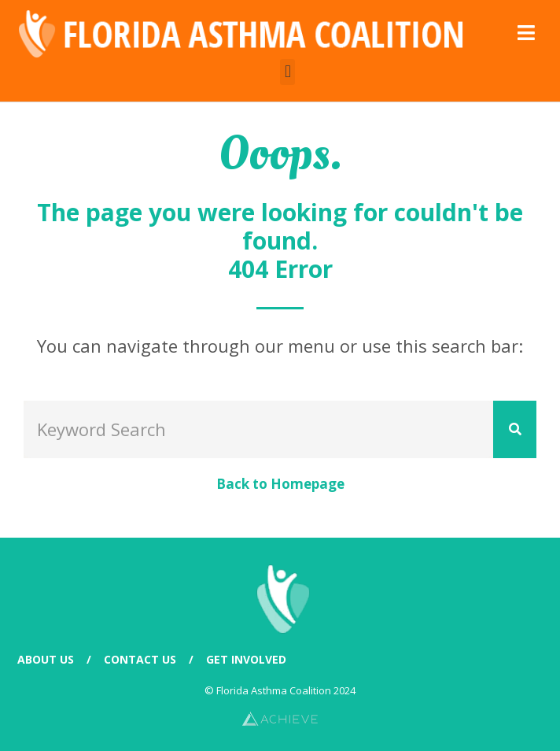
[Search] (515, 429)
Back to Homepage (280, 484)
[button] (287, 72)
